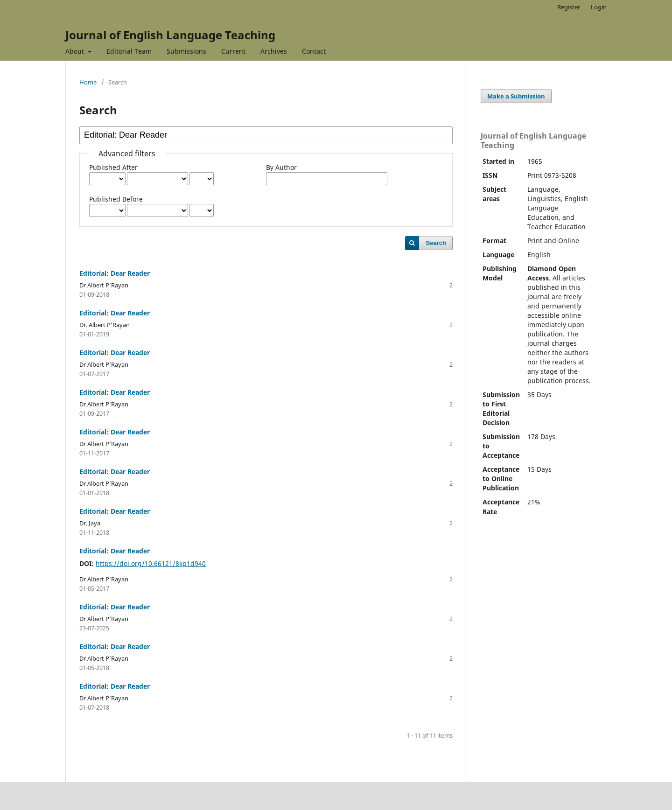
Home (88, 82)
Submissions (186, 51)
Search (436, 243)
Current (233, 51)
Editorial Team (129, 51)
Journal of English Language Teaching (170, 35)
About (76, 51)
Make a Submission (516, 96)
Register (569, 7)
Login (599, 7)
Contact (314, 51)
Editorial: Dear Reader (115, 273)
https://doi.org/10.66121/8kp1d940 (151, 563)
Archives (274, 51)
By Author (281, 167)
